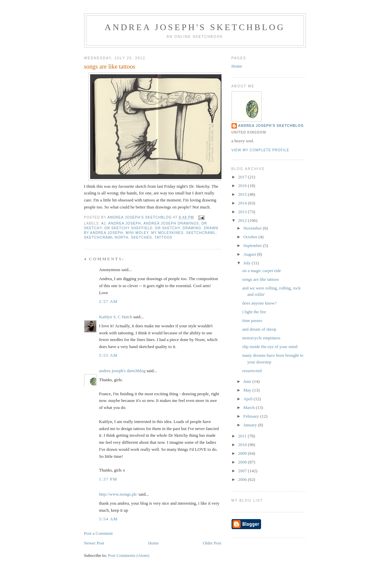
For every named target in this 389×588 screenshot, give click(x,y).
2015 (243, 194)
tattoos (163, 237)
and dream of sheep (259, 329)
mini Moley (137, 233)
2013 (243, 212)
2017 (243, 177)
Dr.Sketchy (168, 228)
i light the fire (254, 312)
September (253, 245)
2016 (243, 186)
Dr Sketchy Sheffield (129, 228)
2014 (243, 203)
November (253, 228)
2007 (243, 471)
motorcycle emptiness (261, 338)
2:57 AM (109, 301)
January (251, 425)
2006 (243, 479)
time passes (252, 320)
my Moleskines (167, 233)
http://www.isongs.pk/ (118, 494)
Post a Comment (99, 533)
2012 (243, 220)
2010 (243, 445)
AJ (104, 223)
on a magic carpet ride (262, 271)
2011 (243, 436)
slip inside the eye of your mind (270, 347)
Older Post (212, 543)
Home (153, 543)
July (247, 263)
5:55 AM (109, 355)
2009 (243, 453)
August (250, 254)
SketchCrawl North (106, 237)
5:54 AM (109, 519)
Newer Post (94, 543)
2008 (243, 462)
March (249, 407)
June (248, 381)
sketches (142, 237)
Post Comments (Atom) (129, 555)
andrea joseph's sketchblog (195, 27)
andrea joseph (125, 223)
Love (104, 293)
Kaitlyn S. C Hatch (116, 317)
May (248, 390)
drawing (192, 228)
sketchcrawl (201, 233)
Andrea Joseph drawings (171, 223)
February (252, 416)
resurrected (252, 371)
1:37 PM (108, 479)
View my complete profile (261, 150)
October (251, 237)
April (248, 399)
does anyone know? (260, 303)
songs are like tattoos (261, 279)
